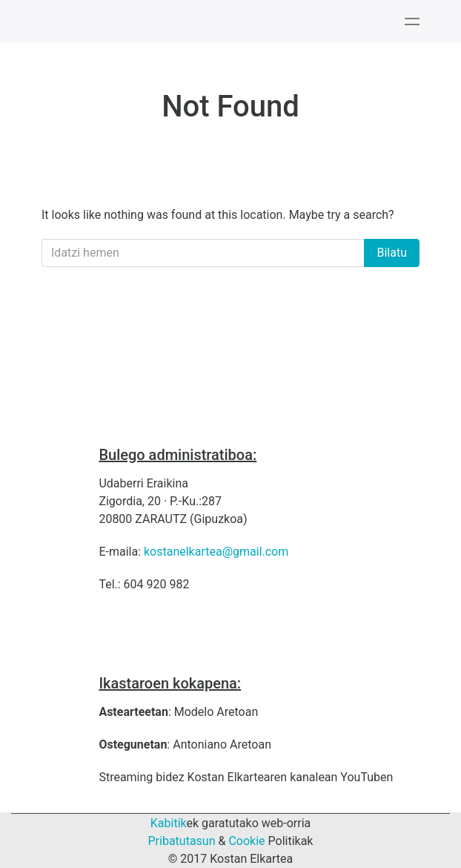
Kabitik (169, 823)
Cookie (246, 841)
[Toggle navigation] (412, 21)
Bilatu (392, 253)
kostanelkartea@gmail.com (216, 552)
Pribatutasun (182, 841)
